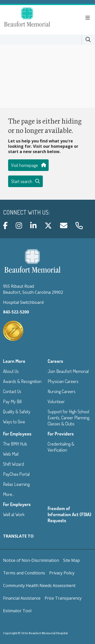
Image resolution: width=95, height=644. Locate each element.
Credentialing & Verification (61, 447)
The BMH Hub (15, 444)
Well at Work (14, 514)
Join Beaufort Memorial (68, 371)
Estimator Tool (17, 611)
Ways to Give (14, 422)
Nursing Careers (62, 391)
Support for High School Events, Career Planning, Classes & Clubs (69, 418)
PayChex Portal (16, 474)
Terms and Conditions (24, 573)
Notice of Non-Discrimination (31, 560)
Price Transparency (63, 598)
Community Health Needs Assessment (39, 586)
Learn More (14, 361)
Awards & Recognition (22, 381)
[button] (89, 18)
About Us (11, 371)
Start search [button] (25, 181)
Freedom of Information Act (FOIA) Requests (69, 514)
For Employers (17, 504)
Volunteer (56, 401)
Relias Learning (16, 484)
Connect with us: (26, 212)
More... (9, 494)
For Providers (61, 434)
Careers (55, 361)
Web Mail (11, 454)
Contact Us (12, 391)
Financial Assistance (22, 598)
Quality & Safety (17, 412)
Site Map (71, 560)
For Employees (17, 434)
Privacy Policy (62, 573)
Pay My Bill (12, 401)
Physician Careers (63, 381)
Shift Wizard (13, 464)
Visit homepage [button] (28, 165)
